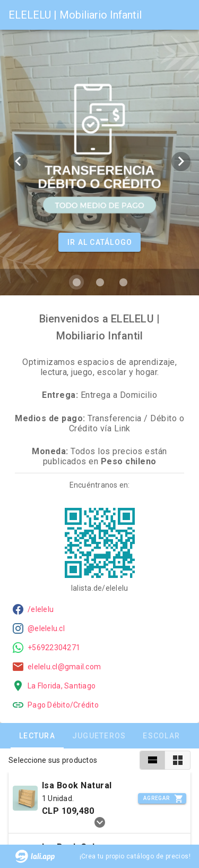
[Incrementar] (162, 798)
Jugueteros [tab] (99, 736)
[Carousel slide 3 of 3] (123, 282)
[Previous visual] (18, 161)
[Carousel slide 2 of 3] (100, 282)
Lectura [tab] (37, 736)
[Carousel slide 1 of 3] (76, 282)
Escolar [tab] (161, 736)
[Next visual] (181, 161)
